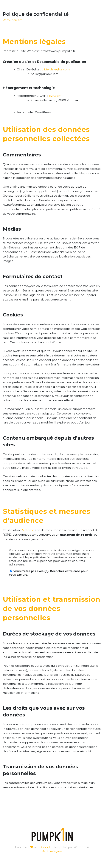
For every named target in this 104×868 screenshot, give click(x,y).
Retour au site (13, 20)
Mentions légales (52, 851)
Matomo (28, 530)
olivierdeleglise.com (56, 69)
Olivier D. (46, 847)
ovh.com (55, 96)
